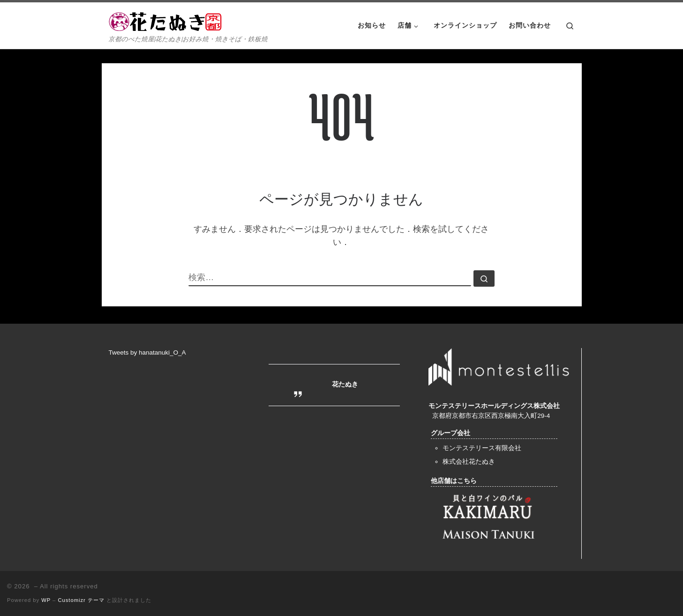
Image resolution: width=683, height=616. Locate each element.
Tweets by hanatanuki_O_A (147, 353)
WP (46, 600)
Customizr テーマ (81, 600)
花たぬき (345, 384)
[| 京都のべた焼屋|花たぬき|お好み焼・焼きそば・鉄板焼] (167, 20)
